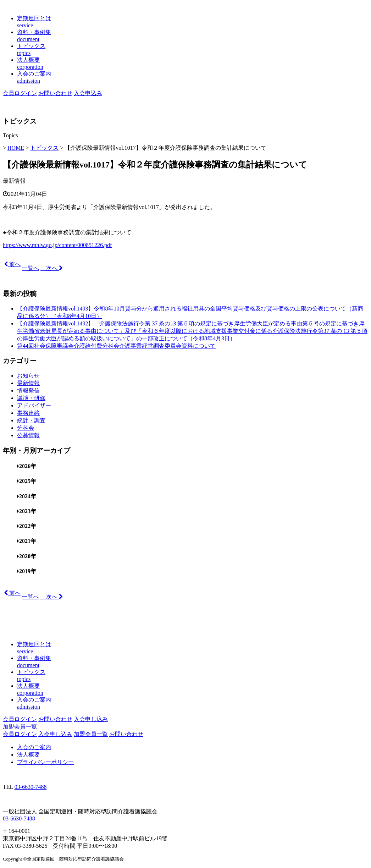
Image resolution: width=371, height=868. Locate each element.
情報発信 (28, 391)
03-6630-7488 (31, 787)
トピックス (44, 148)
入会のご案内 (34, 747)
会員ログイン (20, 93)
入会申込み (88, 93)
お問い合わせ (55, 93)
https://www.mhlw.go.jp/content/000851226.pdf (57, 245)
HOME (16, 148)
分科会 (26, 428)
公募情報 (28, 435)
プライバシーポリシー (45, 762)
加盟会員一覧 (20, 727)
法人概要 (28, 755)
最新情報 (14, 181)
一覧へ (31, 268)
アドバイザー (34, 405)
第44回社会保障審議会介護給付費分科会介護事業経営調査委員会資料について (116, 346)
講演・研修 (31, 398)
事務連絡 (28, 413)
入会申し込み (91, 719)
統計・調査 (31, 420)
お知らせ (28, 376)
